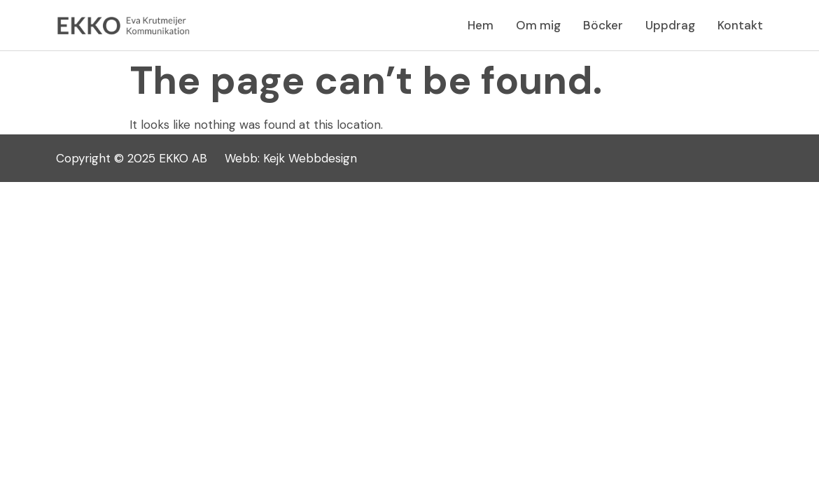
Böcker (603, 25)
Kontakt (740, 25)
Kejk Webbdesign (310, 158)
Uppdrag (670, 25)
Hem (481, 25)
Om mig (538, 25)
